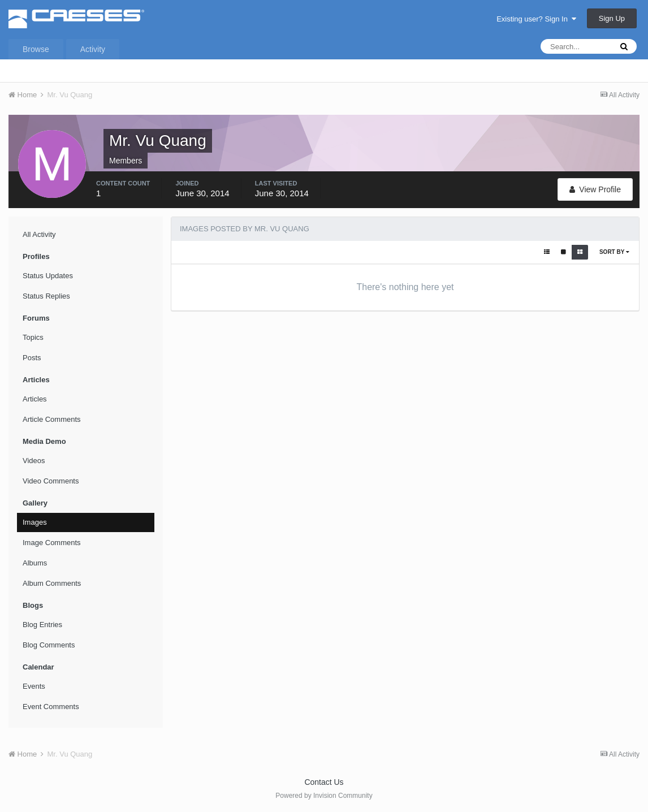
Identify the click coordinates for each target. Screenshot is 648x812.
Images (35, 522)
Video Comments (51, 481)
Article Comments (52, 419)
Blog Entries (42, 625)
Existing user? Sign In (536, 19)
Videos (34, 461)
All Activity (39, 234)
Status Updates (48, 276)
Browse (36, 49)
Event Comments (51, 707)
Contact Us (324, 782)
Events (34, 686)
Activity (93, 49)
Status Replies (46, 296)
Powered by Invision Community (324, 796)
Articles (35, 399)
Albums (35, 563)
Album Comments (52, 583)
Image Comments (52, 543)
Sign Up (612, 18)
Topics (33, 337)
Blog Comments (49, 645)
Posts (32, 358)
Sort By (614, 252)
